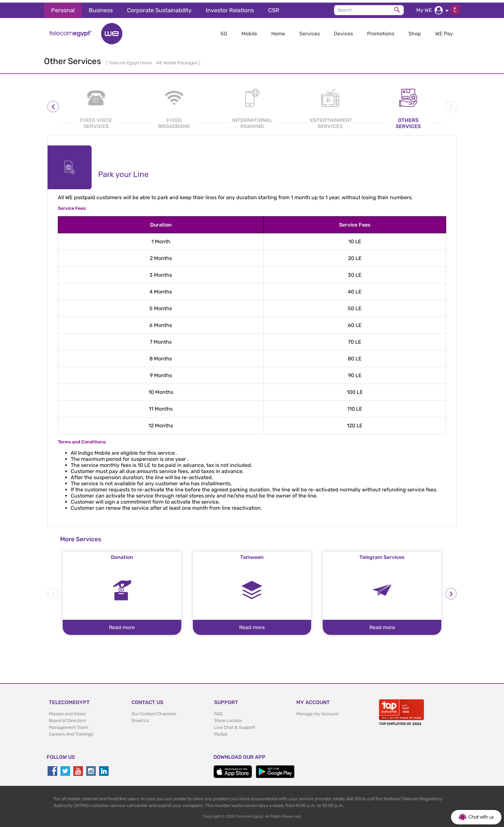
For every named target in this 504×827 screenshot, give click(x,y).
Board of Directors (67, 718)
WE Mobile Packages (177, 60)
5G (224, 31)
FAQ (218, 711)
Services (310, 31)
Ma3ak (221, 732)
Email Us (140, 718)
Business (101, 8)
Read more (122, 625)
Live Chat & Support (235, 725)
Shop (415, 31)
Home (278, 31)
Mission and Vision (67, 711)
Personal (63, 8)
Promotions (381, 31)
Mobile (249, 31)
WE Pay (444, 31)
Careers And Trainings (71, 732)
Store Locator (228, 718)
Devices (343, 31)
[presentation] (53, 104)
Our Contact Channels (154, 711)
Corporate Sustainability (159, 8)
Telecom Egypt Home (131, 60)
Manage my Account (317, 711)
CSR (274, 8)
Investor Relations (230, 8)
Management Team (68, 725)
